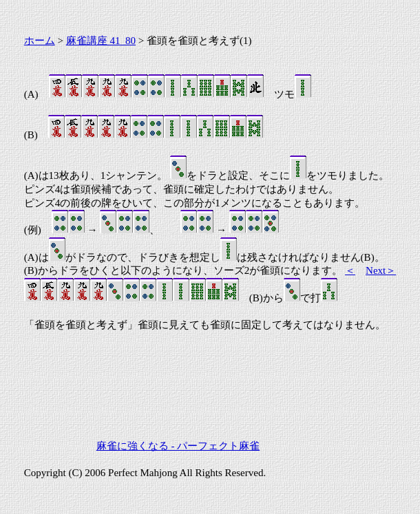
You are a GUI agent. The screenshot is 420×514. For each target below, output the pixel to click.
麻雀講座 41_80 (101, 41)
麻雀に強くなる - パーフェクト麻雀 (178, 446)
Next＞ (381, 270)
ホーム (40, 41)
